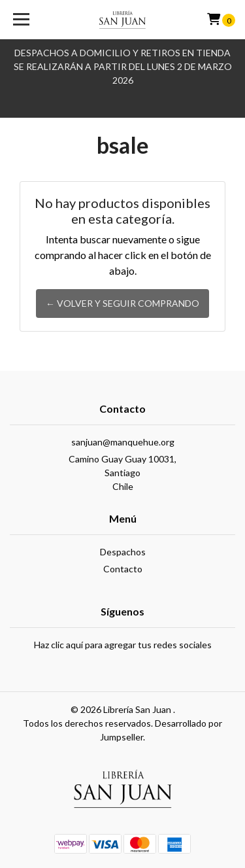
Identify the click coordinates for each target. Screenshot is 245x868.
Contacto (123, 569)
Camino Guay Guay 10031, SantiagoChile (122, 473)
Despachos (123, 552)
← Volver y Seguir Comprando (122, 303)
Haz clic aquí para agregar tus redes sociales (123, 645)
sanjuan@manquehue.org (123, 442)
